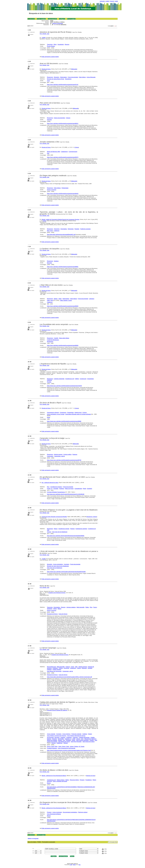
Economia (66, 668)
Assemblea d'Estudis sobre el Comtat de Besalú (78, 414)
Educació (84, 668)
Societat (90, 668)
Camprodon (50, 456)
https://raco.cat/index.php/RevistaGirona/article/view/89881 (63, 267)
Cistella (93, 737)
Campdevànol (78, 489)
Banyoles (49, 263)
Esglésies (55, 668)
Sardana (56, 261)
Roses (73, 740)
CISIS (71, 865)
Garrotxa (49, 120)
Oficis (55, 44)
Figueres (55, 739)
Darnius (49, 739)
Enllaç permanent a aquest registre (50, 57)
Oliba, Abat (50, 300)
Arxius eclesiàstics (58, 564)
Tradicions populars (85, 229)
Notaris (90, 734)
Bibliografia (74, 69)
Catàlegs (85, 734)
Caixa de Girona (63, 614)
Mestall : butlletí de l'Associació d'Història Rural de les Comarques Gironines (61, 219)
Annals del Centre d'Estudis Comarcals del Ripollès (54, 517)
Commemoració (73, 152)
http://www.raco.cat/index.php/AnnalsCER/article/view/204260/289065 (66, 536)
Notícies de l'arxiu (91, 776)
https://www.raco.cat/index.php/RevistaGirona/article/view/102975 (64, 386)
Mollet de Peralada (52, 740)
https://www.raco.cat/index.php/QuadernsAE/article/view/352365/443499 (66, 572)
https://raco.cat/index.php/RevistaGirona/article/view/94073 (63, 157)
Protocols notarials (76, 734)
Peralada (68, 740)
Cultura (79, 668)
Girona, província (52, 190)
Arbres (55, 609)
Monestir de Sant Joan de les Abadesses (58, 566)
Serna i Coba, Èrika (52, 746)
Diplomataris (64, 77)
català (116, 1)
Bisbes (56, 299)
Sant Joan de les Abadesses (60, 532)
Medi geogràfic (80, 607)
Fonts (73, 667)
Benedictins (68, 79)
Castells (56, 338)
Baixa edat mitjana (64, 338)
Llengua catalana (71, 607)
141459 (44, 559)
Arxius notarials (51, 734)
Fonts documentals (73, 77)
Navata (60, 740)
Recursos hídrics (74, 780)
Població (49, 669)
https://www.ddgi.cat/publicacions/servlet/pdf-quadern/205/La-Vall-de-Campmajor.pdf (69, 677)
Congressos (63, 412)
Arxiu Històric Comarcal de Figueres (57, 736)
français (112, 1)
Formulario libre (113, 842)
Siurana (54, 743)
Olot (48, 153)
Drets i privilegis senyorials (60, 781)
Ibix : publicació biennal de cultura (50, 483)
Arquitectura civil (70, 379)
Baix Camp (50, 231)
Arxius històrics (66, 734)
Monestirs (57, 77)
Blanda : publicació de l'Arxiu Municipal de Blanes (54, 776)
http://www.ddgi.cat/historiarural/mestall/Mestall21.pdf (61, 234)
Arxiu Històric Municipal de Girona (76, 736)
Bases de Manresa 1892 (53, 152)
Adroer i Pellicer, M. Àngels (77, 746)
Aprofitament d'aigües (56, 487)
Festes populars (57, 669)
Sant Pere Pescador (76, 742)
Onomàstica (64, 229)
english (107, 1)
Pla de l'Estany (51, 46)
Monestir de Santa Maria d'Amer (56, 79)
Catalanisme (64, 152)
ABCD (74, 865)
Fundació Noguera (52, 748)
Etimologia (71, 229)
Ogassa (49, 532)
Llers (82, 739)
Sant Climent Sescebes (82, 740)
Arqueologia (70, 412)
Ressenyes (50, 77)
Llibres (45, 221)
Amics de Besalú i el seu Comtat (56, 414)
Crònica (77, 147)
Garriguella (61, 739)
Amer (48, 81)
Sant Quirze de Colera (89, 742)
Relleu (87, 607)
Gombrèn (90, 489)
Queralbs (56, 489)
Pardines (62, 489)
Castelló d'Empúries (84, 737)
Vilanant (66, 743)
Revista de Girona (46, 69)
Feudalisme (89, 780)
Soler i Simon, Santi (64, 746)
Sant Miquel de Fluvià (64, 742)
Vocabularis (61, 44)
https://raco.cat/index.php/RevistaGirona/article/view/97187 (63, 85)
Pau (64, 740)
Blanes (49, 783)
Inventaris (67, 564)
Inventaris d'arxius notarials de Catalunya (57, 710)
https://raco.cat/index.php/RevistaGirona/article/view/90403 (63, 194)
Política (61, 668)
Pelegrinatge (65, 188)
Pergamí (82, 780)
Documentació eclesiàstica (70, 812)
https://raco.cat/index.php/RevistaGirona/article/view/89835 (63, 306)
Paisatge (77, 229)
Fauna (95, 607)
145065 (44, 38)
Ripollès (49, 382)
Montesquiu (50, 342)
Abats (60, 299)
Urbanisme (73, 668)
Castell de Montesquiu (53, 340)
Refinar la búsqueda (58, 23)
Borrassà (57, 737)
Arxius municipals (57, 812)
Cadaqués (69, 737)
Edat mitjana (82, 77)
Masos (56, 529)
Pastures (75, 454)
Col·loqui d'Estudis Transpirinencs (56, 492)
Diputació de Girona (52, 614)
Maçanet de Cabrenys (90, 739)
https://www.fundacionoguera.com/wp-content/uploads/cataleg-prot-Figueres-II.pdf (69, 750)
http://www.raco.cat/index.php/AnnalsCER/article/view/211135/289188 (66, 494)
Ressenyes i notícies (92, 517)
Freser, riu (50, 489)
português (102, 1)
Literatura (92, 299)
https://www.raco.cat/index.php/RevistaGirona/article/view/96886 (64, 421)
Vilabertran (60, 743)
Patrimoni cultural (83, 812)
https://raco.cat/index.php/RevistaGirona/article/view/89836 (63, 345)
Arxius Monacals (91, 77)
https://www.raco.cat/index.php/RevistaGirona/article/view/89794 (64, 460)
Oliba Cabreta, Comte (66, 300)
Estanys (68, 667)
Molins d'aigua (61, 780)
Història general (58, 454)
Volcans (68, 118)
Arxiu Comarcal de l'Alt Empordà (66, 748)
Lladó (74, 739)
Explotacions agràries (81, 529)
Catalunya (57, 231)
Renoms (67, 44)
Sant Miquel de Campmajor (54, 671)
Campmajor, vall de (68, 671)
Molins (67, 780)
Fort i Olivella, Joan (45, 34)
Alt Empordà (50, 737)
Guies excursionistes (59, 118)
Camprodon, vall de (60, 456)
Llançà (78, 739)
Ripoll (49, 417)
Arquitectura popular (64, 529)
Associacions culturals (53, 412)
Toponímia (50, 44)
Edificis (77, 379)
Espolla (92, 740)
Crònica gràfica (67, 454)
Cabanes (63, 737)
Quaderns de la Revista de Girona (57, 593)
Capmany (75, 737)
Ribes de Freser (69, 489)
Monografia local (51, 667)
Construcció (83, 379)
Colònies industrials (59, 379)
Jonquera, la (68, 739)
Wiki (80, 865)
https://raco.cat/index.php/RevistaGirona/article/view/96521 (63, 123)
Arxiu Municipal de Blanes (54, 814)
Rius (48, 487)
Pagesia (72, 529)
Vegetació (50, 609)
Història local (78, 412)
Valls (76, 667)
